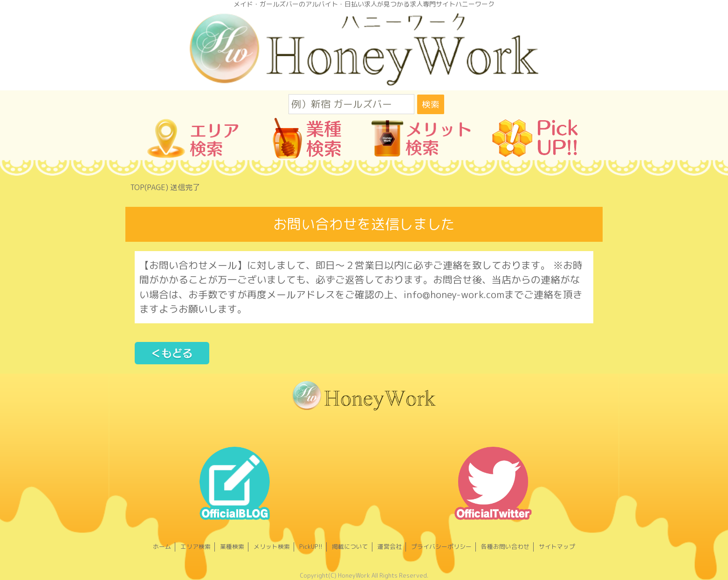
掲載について (350, 546)
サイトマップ (557, 546)
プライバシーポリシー (441, 546)
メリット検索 (272, 546)
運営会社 (390, 546)
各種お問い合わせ (505, 546)
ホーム (162, 546)
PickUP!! (311, 546)
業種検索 (232, 546)
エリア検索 (196, 546)
